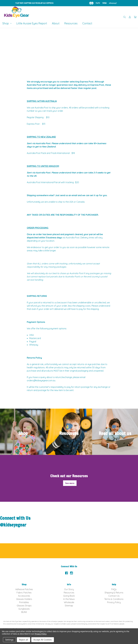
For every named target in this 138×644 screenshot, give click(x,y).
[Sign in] (130, 17)
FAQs (114, 589)
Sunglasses (24, 609)
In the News (69, 599)
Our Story (69, 589)
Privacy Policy (114, 602)
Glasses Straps (24, 606)
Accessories (24, 596)
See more (70, 483)
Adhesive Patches (24, 589)
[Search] (125, 17)
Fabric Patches (24, 593)
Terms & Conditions (114, 599)
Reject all (24, 640)
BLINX (24, 612)
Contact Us (114, 596)
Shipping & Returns (114, 593)
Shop (7, 23)
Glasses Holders (24, 599)
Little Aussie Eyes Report (32, 23)
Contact (87, 23)
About (56, 23)
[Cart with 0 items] (135, 17)
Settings (9, 640)
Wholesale (69, 602)
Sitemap (69, 606)
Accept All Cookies (43, 640)
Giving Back (69, 596)
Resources (71, 23)
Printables (24, 602)
